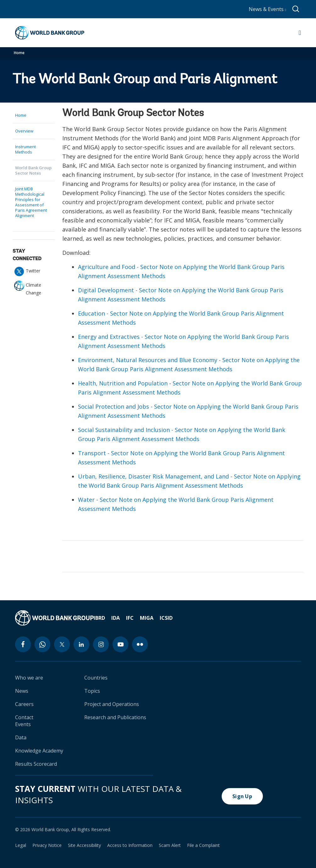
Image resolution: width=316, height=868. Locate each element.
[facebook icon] (23, 644)
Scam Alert (170, 845)
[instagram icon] (101, 644)
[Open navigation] (300, 33)
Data (21, 737)
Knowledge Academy (39, 751)
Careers (24, 704)
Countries (96, 678)
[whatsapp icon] (42, 644)
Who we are (29, 678)
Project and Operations (112, 704)
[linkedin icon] (81, 644)
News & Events (267, 9)
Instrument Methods (25, 149)
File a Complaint (203, 845)
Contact (24, 717)
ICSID (166, 618)
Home (19, 53)
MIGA (147, 618)
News (22, 691)
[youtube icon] (120, 644)
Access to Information (130, 845)
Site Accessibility (84, 845)
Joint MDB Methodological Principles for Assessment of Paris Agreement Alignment (31, 202)
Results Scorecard (36, 764)
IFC (130, 618)
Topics (92, 691)
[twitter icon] (62, 644)
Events (23, 724)
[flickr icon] (140, 644)
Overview (24, 131)
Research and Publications (115, 717)
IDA (116, 618)
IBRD (99, 618)
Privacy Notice (47, 845)
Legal (21, 845)
